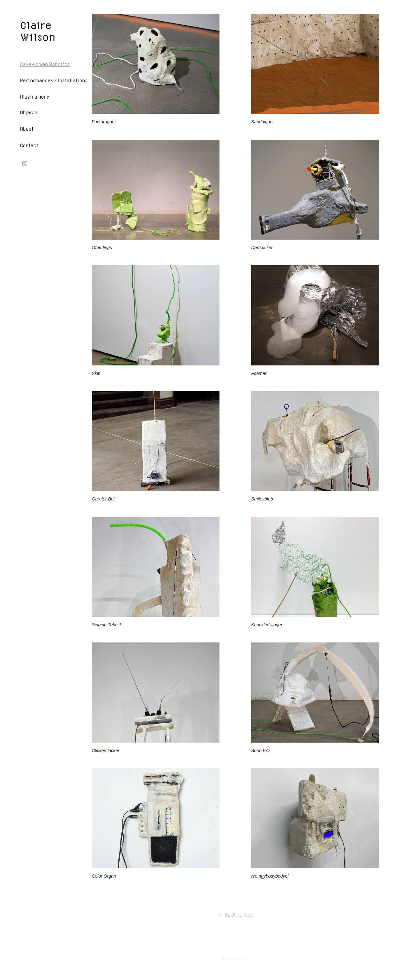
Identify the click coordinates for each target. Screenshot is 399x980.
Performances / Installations (54, 80)
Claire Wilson (38, 31)
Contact (29, 145)
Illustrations (35, 97)
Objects (29, 112)
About (27, 129)
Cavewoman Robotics (45, 64)
